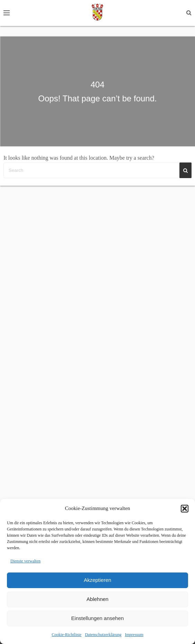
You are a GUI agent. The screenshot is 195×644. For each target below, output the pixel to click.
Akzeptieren (97, 580)
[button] (185, 509)
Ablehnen (97, 599)
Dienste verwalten (25, 561)
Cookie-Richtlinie (67, 635)
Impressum (134, 635)
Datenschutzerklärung (103, 635)
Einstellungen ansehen (98, 618)
